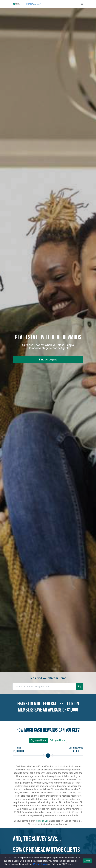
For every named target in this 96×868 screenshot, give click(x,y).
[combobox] (44, 686)
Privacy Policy (40, 864)
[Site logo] (27, 4)
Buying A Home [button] (38, 740)
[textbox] (44, 686)
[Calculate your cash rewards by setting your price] (48, 756)
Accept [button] (87, 861)
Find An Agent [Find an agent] (48, 359)
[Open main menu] (82, 4)
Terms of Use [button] (42, 821)
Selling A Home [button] (58, 740)
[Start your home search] (80, 686)
